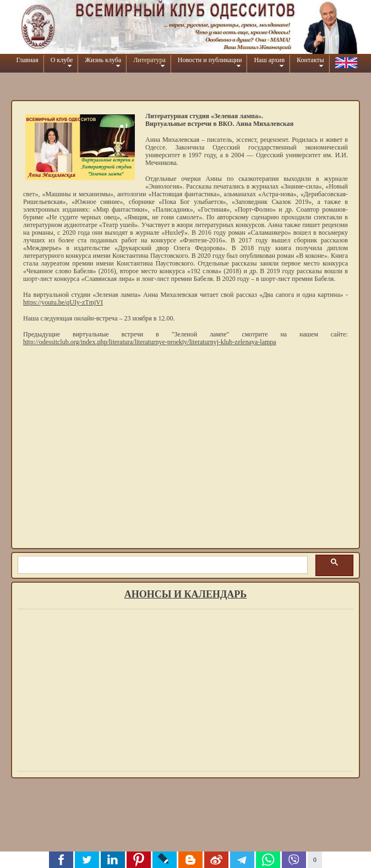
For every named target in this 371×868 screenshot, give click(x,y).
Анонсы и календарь (185, 594)
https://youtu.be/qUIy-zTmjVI (63, 302)
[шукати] (162, 565)
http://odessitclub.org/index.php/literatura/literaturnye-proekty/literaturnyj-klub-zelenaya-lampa (150, 342)
